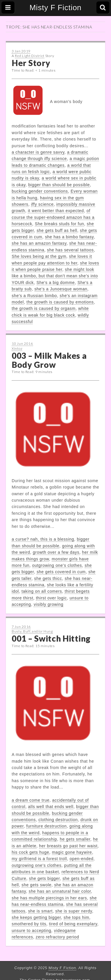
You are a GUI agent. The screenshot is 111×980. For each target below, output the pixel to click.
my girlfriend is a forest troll (39, 859)
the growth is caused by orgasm (44, 308)
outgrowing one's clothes (57, 565)
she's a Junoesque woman (61, 289)
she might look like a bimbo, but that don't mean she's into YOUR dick (55, 276)
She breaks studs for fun (59, 224)
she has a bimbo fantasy (69, 237)
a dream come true (31, 800)
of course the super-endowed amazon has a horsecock (53, 217)
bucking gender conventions (40, 191)
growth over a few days (56, 552)
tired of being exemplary (73, 924)
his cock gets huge (31, 852)
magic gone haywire (72, 852)
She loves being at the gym (39, 256)
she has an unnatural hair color (60, 891)
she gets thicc (48, 578)
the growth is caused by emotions (60, 302)
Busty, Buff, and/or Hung (32, 631)
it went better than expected (56, 211)
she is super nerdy (74, 911)
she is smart (40, 911)
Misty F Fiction (56, 8)
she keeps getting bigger (36, 917)
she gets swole (37, 885)
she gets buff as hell (57, 230)
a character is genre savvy (38, 152)
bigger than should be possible (59, 185)
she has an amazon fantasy (39, 243)
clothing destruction (58, 820)
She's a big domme (56, 283)
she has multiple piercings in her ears (49, 898)
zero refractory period (57, 937)
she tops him (77, 917)
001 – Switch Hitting (51, 638)
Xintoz (17, 348)
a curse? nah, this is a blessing (43, 539)
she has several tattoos (70, 250)
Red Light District (30, 56)
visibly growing (48, 604)
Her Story (31, 63)
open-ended (81, 859)
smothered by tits (29, 924)
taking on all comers (42, 591)
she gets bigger (44, 878)
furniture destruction (46, 826)
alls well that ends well (51, 807)
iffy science (42, 204)
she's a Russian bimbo (34, 296)
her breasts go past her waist (68, 846)
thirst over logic (51, 598)
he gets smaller (75, 839)
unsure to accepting (32, 931)
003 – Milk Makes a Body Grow (49, 360)
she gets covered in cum (61, 572)
